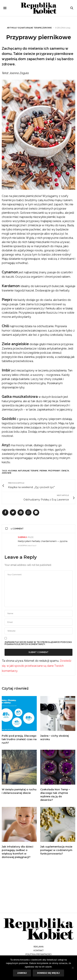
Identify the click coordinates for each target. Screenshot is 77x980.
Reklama (39, 947)
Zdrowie (47, 28)
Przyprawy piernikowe (39, 37)
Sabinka (22, 537)
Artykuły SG (14, 28)
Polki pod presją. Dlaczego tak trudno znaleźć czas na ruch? (19, 739)
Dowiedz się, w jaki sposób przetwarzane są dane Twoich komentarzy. (37, 666)
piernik (43, 471)
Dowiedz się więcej (48, 973)
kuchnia (13, 471)
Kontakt (39, 951)
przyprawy (54, 471)
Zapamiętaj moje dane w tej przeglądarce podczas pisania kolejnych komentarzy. (38, 643)
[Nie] (73, 968)
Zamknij (22, 973)
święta (65, 471)
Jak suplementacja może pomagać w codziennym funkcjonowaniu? (56, 850)
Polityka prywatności (38, 954)
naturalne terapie (28, 471)
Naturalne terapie (32, 28)
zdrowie (7, 473)
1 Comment (15, 529)
